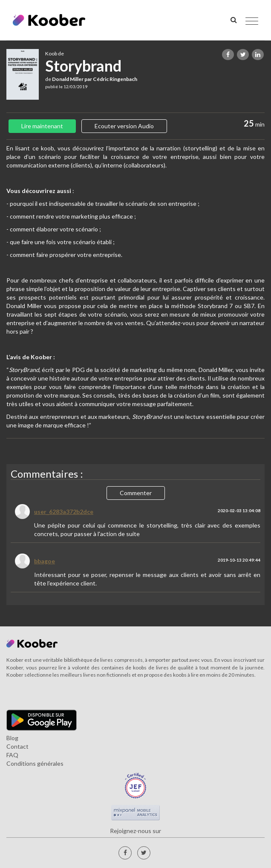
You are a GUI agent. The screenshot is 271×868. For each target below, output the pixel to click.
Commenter (136, 493)
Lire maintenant (42, 126)
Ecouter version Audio (124, 126)
